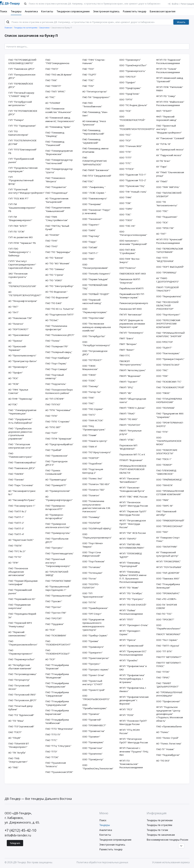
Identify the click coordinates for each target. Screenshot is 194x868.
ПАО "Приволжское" (57, 456)
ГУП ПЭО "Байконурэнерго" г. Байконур (20, 252)
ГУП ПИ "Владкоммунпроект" (20, 218)
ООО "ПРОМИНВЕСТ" (94, 725)
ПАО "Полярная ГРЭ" (57, 346)
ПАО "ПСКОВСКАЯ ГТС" (169, 382)
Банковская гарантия (163, 11)
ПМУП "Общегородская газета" (133, 400)
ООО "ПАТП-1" (90, 253)
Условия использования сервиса (171, 862)
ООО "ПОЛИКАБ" (166, 408)
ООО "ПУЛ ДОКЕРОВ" (168, 573)
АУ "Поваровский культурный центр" (167, 554)
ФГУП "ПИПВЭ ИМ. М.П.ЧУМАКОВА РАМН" (132, 546)
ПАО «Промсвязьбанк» (169, 726)
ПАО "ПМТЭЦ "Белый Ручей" (57, 228)
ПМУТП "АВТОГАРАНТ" (169, 657)
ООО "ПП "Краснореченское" (93, 595)
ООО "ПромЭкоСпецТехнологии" (98, 767)
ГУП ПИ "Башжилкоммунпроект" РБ (22, 207)
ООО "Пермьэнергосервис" (95, 310)
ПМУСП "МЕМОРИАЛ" (168, 634)
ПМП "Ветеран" (128, 344)
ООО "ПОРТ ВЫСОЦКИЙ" (170, 267)
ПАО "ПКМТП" (53, 86)
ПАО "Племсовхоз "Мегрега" (55, 180)
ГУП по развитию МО (20, 237)
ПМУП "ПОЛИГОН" (130, 425)
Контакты (47, 11)
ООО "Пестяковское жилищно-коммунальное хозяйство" (97, 327)
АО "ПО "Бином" (54, 258)
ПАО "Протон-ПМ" (56, 613)
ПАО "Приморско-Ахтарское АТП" (56, 507)
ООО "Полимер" (91, 517)
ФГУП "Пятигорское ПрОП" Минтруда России (134, 741)
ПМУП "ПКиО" (127, 413)
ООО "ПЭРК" (126, 209)
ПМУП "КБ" (126, 393)
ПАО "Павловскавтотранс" (20, 455)
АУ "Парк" (162, 167)
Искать (181, 22)
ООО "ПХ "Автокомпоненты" (167, 203)
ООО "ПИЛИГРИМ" (167, 547)
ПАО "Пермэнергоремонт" (20, 652)
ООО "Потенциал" (92, 573)
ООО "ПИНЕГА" (164, 485)
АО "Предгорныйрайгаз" (59, 444)
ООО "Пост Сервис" (167, 640)
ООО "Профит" (128, 82)
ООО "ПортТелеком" (94, 561)
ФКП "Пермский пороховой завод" (166, 118)
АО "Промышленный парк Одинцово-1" (57, 588)
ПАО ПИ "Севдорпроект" (96, 97)
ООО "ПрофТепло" (130, 94)
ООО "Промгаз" (91, 714)
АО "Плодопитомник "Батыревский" (57, 200)
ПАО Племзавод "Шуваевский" (91, 141)
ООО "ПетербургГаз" (94, 336)
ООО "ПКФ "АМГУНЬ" (168, 187)
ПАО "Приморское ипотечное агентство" (58, 526)
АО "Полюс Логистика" (169, 743)
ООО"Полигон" (128, 268)
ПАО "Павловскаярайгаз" (22, 462)
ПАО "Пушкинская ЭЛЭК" (59, 772)
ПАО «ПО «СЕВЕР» (166, 599)
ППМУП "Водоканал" (131, 460)
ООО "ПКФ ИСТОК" (93, 420)
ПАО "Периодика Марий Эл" (22, 615)
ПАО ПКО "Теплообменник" (92, 105)
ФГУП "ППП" (126, 619)
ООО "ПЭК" (125, 203)
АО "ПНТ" (14, 312)
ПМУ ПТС (125, 355)
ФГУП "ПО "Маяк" (129, 588)
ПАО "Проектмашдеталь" (59, 553)
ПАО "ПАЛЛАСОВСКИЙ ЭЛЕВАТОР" (169, 194)
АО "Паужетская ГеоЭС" (21, 540)
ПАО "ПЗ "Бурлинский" (21, 715)
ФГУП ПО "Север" (166, 96)
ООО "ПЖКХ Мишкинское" (90, 367)
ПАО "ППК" (52, 416)
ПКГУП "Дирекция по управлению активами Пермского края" (132, 324)
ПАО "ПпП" (52, 433)
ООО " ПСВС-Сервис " (94, 193)
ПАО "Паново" (16, 479)
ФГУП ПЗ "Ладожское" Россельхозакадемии (169, 61)
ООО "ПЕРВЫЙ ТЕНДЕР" (96, 294)
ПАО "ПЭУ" (88, 86)
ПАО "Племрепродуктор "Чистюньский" (59, 161)
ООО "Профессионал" (168, 701)
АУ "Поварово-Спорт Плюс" (168, 539)
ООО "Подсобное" (92, 463)
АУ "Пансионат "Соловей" (170, 138)
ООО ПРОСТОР (164, 342)
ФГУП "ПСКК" (127, 715)
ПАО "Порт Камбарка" (58, 358)
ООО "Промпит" (91, 737)
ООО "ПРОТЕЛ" (128, 77)
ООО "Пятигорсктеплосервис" (133, 233)
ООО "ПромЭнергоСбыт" (133, 65)
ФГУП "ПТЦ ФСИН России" (130, 731)
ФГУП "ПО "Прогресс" (132, 599)
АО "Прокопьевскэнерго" (22, 355)
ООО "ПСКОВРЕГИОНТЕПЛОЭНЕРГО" (135, 127)
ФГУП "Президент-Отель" (134, 625)
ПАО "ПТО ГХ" (53, 734)
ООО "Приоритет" (93, 653)
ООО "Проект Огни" (93, 675)
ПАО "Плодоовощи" (57, 193)
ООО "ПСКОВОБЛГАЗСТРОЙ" (132, 118)
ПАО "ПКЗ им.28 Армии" (59, 75)
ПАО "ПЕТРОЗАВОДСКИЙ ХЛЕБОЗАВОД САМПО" (22, 61)
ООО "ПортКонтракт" (168, 314)
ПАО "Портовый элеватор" (55, 377)
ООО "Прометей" (92, 720)
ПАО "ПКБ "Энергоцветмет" (18, 760)
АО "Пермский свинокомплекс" (17, 634)
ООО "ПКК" (88, 398)
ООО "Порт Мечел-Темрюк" (93, 545)
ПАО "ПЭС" (88, 80)
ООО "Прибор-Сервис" (95, 635)
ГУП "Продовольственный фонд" (21, 180)
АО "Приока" (15, 341)
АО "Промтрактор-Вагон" (23, 361)
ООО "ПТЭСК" (127, 169)
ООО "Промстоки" (92, 748)
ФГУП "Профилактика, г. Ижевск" (133, 689)
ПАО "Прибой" (54, 450)
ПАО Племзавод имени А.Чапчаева (95, 150)
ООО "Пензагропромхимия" (95, 266)
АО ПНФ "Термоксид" (20, 399)
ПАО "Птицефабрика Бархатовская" (57, 712)
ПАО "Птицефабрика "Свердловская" (57, 694)
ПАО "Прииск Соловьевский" (54, 472)
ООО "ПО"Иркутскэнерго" (97, 452)
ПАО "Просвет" (54, 601)
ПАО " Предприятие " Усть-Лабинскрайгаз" (20, 421)
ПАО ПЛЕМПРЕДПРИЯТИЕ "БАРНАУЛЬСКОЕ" (95, 161)
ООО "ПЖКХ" (89, 375)
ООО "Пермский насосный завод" (92, 301)
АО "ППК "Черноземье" (58, 410)
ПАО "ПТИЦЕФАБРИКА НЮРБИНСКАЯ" (169, 400)
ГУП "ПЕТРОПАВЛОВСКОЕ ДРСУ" (23, 113)
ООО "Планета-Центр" (95, 441)
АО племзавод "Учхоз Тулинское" (94, 123)
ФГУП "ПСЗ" (126, 709)
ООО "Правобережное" (95, 608)
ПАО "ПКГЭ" (52, 69)
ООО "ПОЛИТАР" (92, 523)
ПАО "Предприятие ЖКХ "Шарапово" (170, 415)
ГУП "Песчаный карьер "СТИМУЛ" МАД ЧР (21, 94)
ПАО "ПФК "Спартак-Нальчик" (94, 61)
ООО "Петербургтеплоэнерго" (96, 344)
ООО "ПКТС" (89, 415)
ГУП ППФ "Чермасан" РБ (22, 243)
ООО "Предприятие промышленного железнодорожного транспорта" (93, 625)
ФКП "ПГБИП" (164, 111)
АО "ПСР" (50, 659)
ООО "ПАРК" (89, 230)
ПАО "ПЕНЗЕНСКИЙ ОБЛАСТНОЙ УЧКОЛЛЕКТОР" (167, 305)
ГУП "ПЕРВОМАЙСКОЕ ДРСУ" (21, 85)
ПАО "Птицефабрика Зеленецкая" (168, 586)
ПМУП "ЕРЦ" (126, 387)
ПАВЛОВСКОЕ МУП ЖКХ (133, 274)
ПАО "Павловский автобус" (166, 513)
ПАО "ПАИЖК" (16, 474)
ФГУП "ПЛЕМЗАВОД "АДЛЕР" (131, 555)
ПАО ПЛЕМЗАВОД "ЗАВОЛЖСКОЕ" (166, 472)
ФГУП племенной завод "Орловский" (170, 80)
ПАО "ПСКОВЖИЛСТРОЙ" (170, 387)
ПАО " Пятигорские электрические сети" (20, 446)
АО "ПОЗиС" (52, 320)
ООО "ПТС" (125, 163)
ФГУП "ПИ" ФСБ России (133, 533)
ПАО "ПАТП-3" (16, 528)
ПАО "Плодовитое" (56, 187)
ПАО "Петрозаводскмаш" (23, 674)
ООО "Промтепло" (92, 754)
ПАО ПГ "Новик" (165, 749)
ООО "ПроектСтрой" (94, 690)
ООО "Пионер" (91, 386)
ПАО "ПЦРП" (89, 75)
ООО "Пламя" (90, 435)
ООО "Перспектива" (93, 318)
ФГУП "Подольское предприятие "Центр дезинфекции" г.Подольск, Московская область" (170, 714)
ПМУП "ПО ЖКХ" (129, 419)
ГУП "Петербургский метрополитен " (20, 103)
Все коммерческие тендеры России (167, 840)
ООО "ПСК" (125, 111)
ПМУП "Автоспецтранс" (133, 370)
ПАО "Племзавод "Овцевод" (55, 134)
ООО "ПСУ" (125, 140)
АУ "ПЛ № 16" (163, 144)
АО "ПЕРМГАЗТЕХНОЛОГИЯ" (22, 284)
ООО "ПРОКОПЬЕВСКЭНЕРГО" (96, 697)
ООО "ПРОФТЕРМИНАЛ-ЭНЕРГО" (170, 424)
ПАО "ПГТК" (15, 557)
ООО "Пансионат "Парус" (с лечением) (96, 211)
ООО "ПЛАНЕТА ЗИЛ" (168, 365)
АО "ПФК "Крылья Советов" (18, 391)
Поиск (4, 11)
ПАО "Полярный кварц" (59, 352)
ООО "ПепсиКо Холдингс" (97, 274)
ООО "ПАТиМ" (90, 247)
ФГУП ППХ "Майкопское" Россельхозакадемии (170, 103)
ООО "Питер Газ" (92, 392)
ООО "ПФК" (126, 197)
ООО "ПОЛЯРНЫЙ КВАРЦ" (97, 528)
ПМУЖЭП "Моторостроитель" (130, 363)
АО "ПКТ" (13, 307)
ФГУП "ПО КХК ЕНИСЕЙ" (133, 605)
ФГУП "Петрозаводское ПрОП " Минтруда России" (133, 524)
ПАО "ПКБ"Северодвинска (57, 61)
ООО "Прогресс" (91, 664)
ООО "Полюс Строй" (167, 738)
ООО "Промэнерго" (130, 60)
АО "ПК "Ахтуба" (17, 753)
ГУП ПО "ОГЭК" (17, 232)
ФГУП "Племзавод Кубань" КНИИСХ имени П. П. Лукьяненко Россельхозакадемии (133, 577)
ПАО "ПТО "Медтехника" (59, 729)
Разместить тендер (135, 11)
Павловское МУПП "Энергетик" (130, 281)
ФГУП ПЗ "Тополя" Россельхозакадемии (168, 70)
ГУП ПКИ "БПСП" (18, 226)
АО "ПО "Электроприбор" (59, 286)
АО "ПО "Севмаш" (55, 269)
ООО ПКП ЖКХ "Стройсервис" (128, 251)
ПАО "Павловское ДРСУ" (22, 468)
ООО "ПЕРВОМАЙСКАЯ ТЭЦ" (95, 287)
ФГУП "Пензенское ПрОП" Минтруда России (134, 504)
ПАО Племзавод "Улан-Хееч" (95, 114)
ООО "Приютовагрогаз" (96, 658)
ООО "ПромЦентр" (93, 759)
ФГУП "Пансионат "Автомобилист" (130, 480)
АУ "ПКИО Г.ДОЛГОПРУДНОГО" (168, 280)
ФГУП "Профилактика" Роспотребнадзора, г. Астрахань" (132, 679)
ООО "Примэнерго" (93, 647)
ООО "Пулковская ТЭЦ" (132, 186)
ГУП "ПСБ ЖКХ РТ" (18, 198)
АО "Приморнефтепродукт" (59, 498)
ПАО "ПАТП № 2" (18, 511)
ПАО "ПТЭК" (52, 757)
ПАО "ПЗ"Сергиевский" (21, 726)
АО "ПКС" (50, 97)
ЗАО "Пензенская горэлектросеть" (18, 275)
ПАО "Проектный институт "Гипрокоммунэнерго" (58, 562)
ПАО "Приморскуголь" (58, 533)
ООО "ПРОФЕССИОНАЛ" (170, 526)
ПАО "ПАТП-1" (16, 517)
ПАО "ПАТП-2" (16, 523)
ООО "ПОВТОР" (91, 458)
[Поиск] (25, 4)
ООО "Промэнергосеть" (132, 71)
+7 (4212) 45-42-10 (21, 830)
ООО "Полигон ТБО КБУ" (96, 484)
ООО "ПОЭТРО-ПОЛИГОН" (91, 586)
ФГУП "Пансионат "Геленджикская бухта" (132, 489)
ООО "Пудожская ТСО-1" (133, 175)
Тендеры (16, 11)
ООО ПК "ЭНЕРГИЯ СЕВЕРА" (167, 606)
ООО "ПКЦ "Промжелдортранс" (94, 428)
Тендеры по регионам (160, 820)
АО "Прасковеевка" (19, 335)
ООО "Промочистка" (94, 731)
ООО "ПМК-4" (90, 447)
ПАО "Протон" (53, 607)
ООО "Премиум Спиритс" (170, 359)
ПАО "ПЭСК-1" (164, 459)
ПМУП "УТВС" (127, 440)
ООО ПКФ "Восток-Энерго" (130, 260)
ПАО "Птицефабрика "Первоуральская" (57, 685)
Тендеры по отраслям (159, 825)
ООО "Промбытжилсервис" (95, 707)
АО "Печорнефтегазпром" (23, 301)
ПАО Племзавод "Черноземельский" (93, 132)
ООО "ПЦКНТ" (164, 348)
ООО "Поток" (90, 578)
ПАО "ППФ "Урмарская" (59, 439)
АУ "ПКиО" (162, 181)
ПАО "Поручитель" (56, 384)
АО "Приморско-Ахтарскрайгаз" (55, 516)
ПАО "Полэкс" (53, 341)
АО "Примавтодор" (56, 479)
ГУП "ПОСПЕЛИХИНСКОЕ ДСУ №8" (22, 142)
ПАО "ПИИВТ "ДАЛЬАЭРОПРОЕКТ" (168, 685)
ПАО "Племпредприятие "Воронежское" (59, 152)
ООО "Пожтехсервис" (168, 353)
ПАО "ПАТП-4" (16, 534)
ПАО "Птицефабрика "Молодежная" (57, 676)
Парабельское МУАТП (131, 288)
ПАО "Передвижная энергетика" (19, 606)
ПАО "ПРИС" (163, 677)
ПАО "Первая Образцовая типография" (23, 582)
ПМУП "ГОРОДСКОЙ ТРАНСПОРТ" (167, 289)
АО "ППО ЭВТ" (53, 427)
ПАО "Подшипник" (167, 217)
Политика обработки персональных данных (102, 862)
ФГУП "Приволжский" (132, 646)
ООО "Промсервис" (93, 742)
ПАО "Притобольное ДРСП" (57, 540)
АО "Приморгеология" (58, 491)
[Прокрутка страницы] (181, 846)
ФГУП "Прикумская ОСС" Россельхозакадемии (133, 653)
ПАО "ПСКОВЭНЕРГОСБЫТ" (58, 652)
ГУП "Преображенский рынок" (21, 160)
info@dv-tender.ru (18, 835)
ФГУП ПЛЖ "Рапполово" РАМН (170, 89)
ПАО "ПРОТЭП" (54, 618)
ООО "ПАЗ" (162, 532)
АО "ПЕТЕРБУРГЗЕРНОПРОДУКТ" (24, 294)
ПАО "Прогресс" (54, 548)
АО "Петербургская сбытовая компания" (20, 667)
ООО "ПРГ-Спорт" (92, 614)
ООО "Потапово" (92, 567)
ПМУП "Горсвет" (129, 382)
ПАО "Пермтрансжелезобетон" (23, 643)
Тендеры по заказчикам (161, 835)
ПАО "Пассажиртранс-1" (22, 506)
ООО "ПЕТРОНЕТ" (92, 360)
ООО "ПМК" (163, 500)
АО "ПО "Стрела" (54, 275)
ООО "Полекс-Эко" (92, 478)
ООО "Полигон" (91, 495)
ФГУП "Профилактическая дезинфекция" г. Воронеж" (134, 700)
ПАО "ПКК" (51, 80)
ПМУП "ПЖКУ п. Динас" (132, 408)
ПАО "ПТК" (162, 432)
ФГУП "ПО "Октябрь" (131, 593)
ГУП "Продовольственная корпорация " (23, 169)
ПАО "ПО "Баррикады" (58, 252)
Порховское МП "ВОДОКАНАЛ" (128, 447)
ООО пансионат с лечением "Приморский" (133, 242)
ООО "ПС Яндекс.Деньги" (133, 105)
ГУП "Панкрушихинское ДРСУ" (22, 76)
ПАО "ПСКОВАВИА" (56, 635)
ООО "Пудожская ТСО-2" (133, 180)
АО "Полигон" (16, 324)
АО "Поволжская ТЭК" (20, 318)
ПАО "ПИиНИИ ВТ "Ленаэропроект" (19, 745)
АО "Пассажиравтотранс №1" (22, 493)
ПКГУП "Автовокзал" (131, 314)
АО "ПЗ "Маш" (16, 721)
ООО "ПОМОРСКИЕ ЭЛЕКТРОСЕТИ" (167, 452)
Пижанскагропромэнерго (134, 303)
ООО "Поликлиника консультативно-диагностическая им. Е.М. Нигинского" (96, 506)
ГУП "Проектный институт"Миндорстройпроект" (24, 191)
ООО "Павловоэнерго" (95, 198)
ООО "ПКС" (88, 403)
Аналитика (31, 11)
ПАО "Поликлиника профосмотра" (56, 328)
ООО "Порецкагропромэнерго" (97, 536)
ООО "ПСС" (125, 135)
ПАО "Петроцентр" (19, 680)
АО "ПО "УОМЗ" (54, 280)
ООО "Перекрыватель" (169, 296)
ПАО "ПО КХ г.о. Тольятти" (60, 309)
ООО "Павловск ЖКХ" (168, 578)
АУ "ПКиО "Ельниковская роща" (170, 174)
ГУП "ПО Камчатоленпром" (18, 133)
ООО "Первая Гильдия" (95, 279)
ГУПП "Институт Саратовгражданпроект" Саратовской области (22, 264)
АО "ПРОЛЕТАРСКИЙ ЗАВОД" (57, 573)
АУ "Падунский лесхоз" (169, 155)
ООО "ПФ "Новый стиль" (133, 192)
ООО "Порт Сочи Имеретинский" (92, 554)
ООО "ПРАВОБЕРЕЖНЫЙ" (170, 520)
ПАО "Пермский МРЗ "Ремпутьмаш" (20, 624)
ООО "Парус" (89, 242)
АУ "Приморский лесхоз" (170, 149)
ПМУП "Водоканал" (130, 376)
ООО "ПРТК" (126, 99)
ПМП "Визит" (127, 350)
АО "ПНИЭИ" (52, 235)
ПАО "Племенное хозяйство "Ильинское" (58, 110)
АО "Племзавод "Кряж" (58, 127)
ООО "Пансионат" (92, 219)
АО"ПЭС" (13, 404)
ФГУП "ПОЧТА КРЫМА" (169, 567)
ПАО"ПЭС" (88, 181)
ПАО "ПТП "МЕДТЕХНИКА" (165, 259)
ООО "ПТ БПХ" (164, 651)
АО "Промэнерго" (18, 367)
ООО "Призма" (91, 641)
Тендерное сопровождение (73, 11)
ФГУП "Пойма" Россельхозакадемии (131, 612)
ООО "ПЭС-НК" (127, 226)
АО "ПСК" (13, 378)
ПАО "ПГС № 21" (17, 551)
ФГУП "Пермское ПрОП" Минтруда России (133, 513)
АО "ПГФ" (13, 563)
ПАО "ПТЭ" (51, 751)
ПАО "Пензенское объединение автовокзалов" (18, 572)
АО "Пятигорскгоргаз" (95, 91)
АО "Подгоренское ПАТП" (60, 314)
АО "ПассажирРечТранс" (22, 500)
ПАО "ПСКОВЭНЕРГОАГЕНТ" (58, 643)
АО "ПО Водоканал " (56, 292)
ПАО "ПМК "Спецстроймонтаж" (57, 218)
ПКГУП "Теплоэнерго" (131, 333)
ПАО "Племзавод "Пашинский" (55, 143)
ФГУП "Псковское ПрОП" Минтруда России (133, 722)
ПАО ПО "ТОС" (164, 614)
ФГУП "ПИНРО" (128, 539)
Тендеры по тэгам (157, 830)
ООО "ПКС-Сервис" (93, 409)
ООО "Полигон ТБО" (94, 490)
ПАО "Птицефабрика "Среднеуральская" (57, 703)
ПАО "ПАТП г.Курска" (168, 646)
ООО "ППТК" (89, 602)
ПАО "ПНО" (52, 246)
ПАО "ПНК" (52, 241)
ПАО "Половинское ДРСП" (60, 335)
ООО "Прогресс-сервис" (96, 669)
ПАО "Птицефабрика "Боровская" (57, 667)
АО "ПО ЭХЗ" (163, 761)
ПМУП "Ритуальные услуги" (130, 432)
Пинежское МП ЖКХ (131, 309)
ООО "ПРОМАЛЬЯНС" (168, 593)
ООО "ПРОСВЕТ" (165, 619)
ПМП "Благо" (127, 338)
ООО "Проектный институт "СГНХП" (93, 683)
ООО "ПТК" (125, 152)
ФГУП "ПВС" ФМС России (133, 497)
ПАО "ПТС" (51, 740)
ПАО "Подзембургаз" (168, 755)
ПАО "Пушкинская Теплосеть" (56, 764)
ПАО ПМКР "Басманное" (96, 170)
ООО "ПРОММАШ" (166, 272)
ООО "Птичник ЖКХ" (131, 146)
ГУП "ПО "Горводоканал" (22, 126)
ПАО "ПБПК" (15, 546)
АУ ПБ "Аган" (163, 161)
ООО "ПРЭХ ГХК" (165, 228)
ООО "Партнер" (91, 236)
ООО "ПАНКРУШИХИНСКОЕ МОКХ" (169, 441)
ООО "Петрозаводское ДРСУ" (95, 353)
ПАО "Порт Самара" (56, 369)
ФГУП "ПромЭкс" (129, 660)
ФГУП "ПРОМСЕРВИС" (168, 561)
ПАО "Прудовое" (55, 624)
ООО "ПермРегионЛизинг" (168, 627)
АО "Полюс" (163, 732)
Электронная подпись (106, 11)
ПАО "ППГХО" (53, 404)
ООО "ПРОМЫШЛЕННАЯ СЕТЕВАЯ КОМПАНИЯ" (170, 493)
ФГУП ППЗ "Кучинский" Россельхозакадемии (169, 241)
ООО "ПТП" (126, 157)
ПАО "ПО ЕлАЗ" (54, 303)
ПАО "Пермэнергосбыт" (22, 659)
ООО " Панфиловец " (94, 187)
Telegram (15, 843)
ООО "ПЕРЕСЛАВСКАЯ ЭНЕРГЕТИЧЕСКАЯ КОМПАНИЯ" (168, 324)
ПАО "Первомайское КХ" (22, 599)
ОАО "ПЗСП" (15, 732)
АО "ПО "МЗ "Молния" (58, 263)
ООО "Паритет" (91, 225)
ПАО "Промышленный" (59, 596)
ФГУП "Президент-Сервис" (130, 632)
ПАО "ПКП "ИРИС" (55, 91)
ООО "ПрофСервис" (130, 88)
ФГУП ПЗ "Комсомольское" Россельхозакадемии (131, 764)
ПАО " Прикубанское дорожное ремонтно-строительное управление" (21, 434)
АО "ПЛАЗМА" (53, 103)
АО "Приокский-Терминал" (17, 348)
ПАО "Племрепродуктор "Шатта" (59, 171)
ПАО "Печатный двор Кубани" (20, 708)
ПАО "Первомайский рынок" (20, 592)
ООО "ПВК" (88, 259)
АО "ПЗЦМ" (15, 738)
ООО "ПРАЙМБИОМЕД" (169, 479)
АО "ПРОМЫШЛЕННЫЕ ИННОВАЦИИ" (169, 694)
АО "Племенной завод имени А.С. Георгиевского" (60, 119)
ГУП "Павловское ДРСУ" (22, 69)
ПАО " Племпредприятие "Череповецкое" (22, 412)
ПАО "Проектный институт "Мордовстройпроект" (169, 129)
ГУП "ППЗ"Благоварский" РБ (23, 151)
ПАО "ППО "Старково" (58, 421)
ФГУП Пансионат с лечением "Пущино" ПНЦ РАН (134, 751)
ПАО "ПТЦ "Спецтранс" (58, 746)
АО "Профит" (16, 373)
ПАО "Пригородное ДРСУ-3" (56, 463)
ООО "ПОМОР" (164, 465)
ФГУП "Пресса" (128, 640)
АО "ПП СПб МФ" (55, 399)
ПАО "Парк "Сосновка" (21, 485)
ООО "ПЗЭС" (89, 381)
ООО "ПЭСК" (126, 220)
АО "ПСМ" (14, 384)
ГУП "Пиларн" (16, 120)
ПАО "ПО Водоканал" (57, 297)
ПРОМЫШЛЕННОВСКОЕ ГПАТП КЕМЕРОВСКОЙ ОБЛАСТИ (133, 469)
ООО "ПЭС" (125, 214)
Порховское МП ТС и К (132, 454)
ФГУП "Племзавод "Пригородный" (130, 564)
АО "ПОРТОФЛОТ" (19, 329)
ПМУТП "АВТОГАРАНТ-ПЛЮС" (169, 664)
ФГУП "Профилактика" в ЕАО (133, 668)
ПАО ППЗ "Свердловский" (97, 176)
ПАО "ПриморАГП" (56, 485)
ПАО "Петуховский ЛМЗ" (22, 695)
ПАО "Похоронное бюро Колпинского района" (59, 391)
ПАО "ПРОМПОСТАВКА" (58, 581)
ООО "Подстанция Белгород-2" (93, 471)
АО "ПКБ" (13, 767)
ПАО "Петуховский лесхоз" (19, 687)
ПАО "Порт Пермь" (56, 363)
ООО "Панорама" (92, 204)
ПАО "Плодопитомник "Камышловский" (58, 209)
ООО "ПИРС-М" (165, 506)
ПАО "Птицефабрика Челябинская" (57, 721)
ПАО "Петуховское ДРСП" (23, 700)
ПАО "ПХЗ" (88, 69)
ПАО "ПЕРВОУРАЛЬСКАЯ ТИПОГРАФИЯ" (170, 250)
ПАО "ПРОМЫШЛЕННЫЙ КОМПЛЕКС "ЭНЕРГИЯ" (170, 334)
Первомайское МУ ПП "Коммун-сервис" (132, 296)
